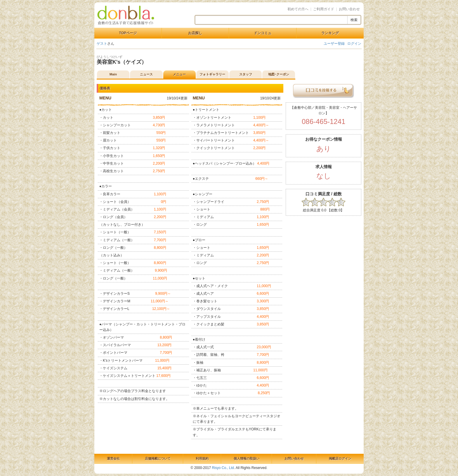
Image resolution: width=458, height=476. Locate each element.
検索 (354, 20)
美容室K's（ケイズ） (122, 62)
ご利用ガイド (324, 9)
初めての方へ (298, 9)
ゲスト (102, 44)
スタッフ (246, 74)
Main (113, 74)
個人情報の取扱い (247, 458)
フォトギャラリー (212, 74)
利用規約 (202, 458)
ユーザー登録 (334, 44)
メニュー (179, 74)
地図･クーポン (279, 74)
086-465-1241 (323, 121)
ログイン (354, 44)
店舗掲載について (158, 458)
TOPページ (128, 33)
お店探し (195, 33)
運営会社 (113, 458)
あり (324, 149)
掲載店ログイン (340, 458)
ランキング (330, 33)
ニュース (146, 74)
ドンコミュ (263, 33)
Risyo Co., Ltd (223, 468)
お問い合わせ (349, 9)
